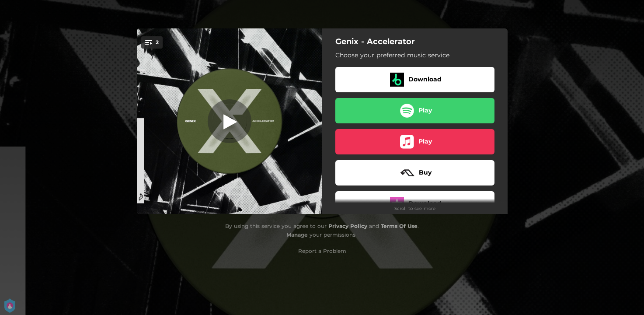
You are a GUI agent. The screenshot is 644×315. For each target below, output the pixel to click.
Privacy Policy (348, 226)
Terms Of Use (399, 226)
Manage (297, 235)
